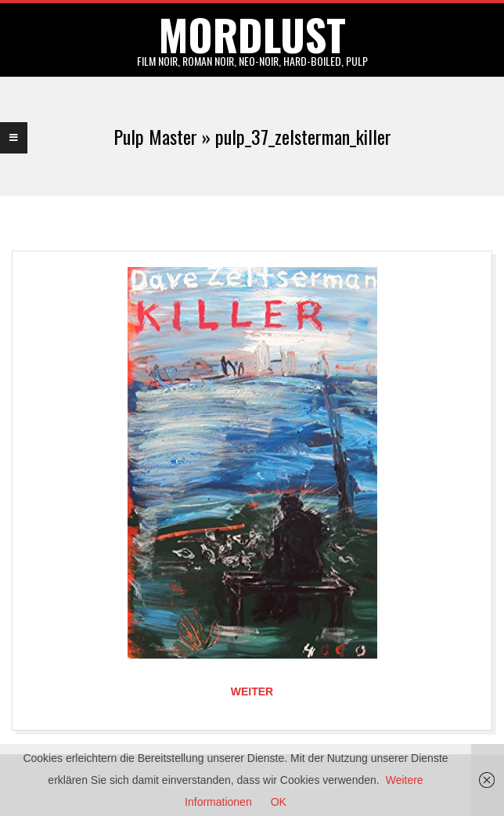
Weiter (252, 691)
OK (279, 802)
